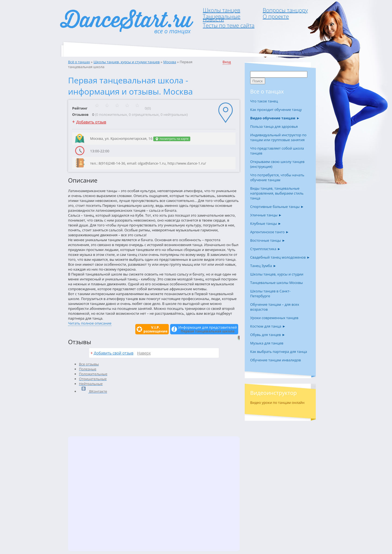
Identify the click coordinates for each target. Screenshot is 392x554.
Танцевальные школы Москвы (277, 283)
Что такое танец (264, 101)
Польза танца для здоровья (274, 126)
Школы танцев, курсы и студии (277, 274)
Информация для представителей (208, 329)
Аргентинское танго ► (270, 232)
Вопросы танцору (285, 10)
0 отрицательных (144, 114)
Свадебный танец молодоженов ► (280, 257)
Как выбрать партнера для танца (279, 352)
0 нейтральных (174, 114)
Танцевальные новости (222, 18)
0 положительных (111, 114)
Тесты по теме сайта (229, 25)
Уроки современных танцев (274, 318)
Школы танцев (222, 10)
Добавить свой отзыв (114, 353)
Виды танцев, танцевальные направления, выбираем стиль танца (277, 193)
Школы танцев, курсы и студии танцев (126, 62)
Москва (170, 62)
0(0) (123, 108)
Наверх (144, 353)
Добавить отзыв (91, 122)
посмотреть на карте (172, 139)
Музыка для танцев (267, 343)
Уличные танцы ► (266, 215)
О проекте (276, 16)
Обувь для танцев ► (268, 335)
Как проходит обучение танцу (276, 110)
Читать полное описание (90, 323)
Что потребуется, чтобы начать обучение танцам (277, 177)
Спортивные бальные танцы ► (277, 207)
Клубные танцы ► (266, 223)
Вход (227, 62)
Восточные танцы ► (268, 240)
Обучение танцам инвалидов (275, 360)
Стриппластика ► (265, 249)
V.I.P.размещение (155, 329)
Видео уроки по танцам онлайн (277, 402)
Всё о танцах (79, 62)
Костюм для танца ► (268, 326)
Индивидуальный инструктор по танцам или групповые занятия (278, 137)
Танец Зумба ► (263, 266)
